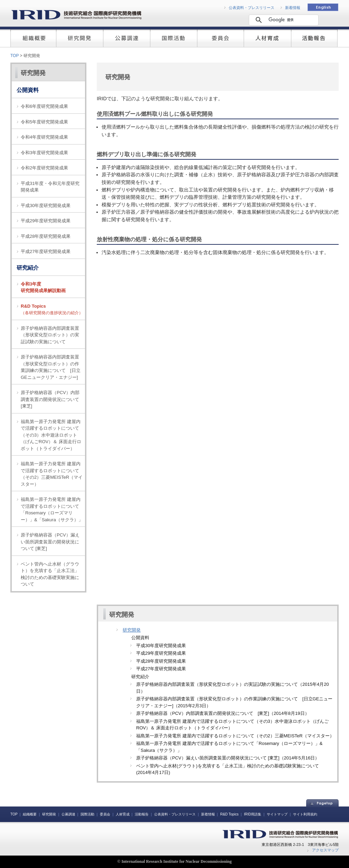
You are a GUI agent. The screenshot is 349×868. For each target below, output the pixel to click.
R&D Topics (229, 814)
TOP (15, 56)
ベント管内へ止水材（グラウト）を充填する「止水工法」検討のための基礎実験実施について (50, 574)
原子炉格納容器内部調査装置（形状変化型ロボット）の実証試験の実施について (50, 335)
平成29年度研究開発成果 (46, 221)
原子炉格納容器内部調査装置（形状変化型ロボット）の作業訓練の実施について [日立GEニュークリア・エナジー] (51, 367)
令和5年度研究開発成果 (44, 122)
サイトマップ (277, 814)
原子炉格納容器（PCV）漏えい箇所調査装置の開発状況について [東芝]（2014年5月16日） (228, 758)
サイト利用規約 (305, 814)
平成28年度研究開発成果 (46, 236)
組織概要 (30, 814)
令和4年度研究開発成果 (44, 137)
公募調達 (68, 814)
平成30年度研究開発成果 (46, 206)
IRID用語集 (253, 814)
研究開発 (33, 73)
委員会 (105, 814)
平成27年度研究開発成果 (46, 251)
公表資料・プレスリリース (252, 8)
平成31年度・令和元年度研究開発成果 (50, 187)
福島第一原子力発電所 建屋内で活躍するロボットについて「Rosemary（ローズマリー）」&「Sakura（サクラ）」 (52, 510)
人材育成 (123, 814)
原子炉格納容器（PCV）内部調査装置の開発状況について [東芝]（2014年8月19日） (223, 713)
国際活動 (87, 814)
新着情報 (293, 8)
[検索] (283, 20)
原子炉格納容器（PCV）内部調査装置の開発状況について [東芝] (52, 399)
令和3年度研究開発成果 (44, 153)
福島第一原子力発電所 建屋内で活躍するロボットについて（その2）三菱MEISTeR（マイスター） (52, 474)
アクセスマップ (325, 850)
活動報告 (142, 814)
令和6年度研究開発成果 (44, 106)
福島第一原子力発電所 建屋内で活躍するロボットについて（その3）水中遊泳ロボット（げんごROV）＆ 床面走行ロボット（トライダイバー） (51, 435)
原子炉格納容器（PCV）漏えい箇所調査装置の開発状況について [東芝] (50, 542)
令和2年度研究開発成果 (44, 168)
